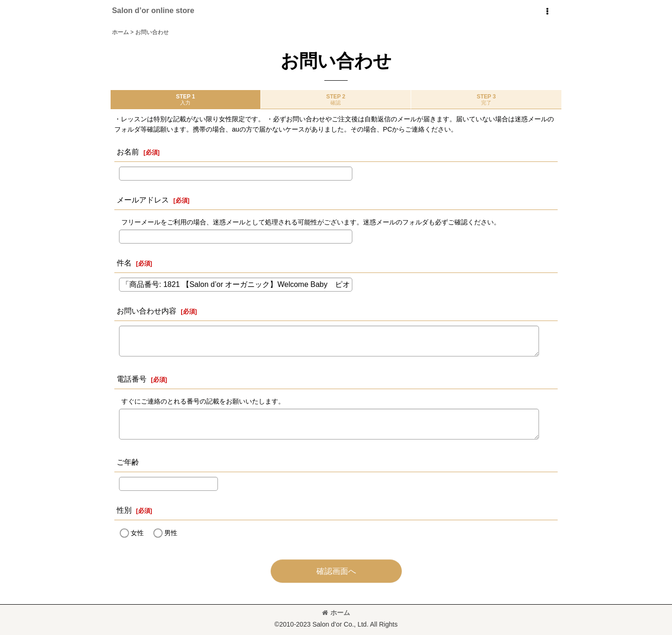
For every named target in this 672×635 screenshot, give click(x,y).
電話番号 (132, 379)
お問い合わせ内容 (147, 311)
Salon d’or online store (153, 10)
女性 (137, 533)
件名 (124, 263)
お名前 (128, 152)
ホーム (336, 613)
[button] (547, 12)
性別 (124, 510)
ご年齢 (128, 462)
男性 (171, 533)
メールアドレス (143, 200)
